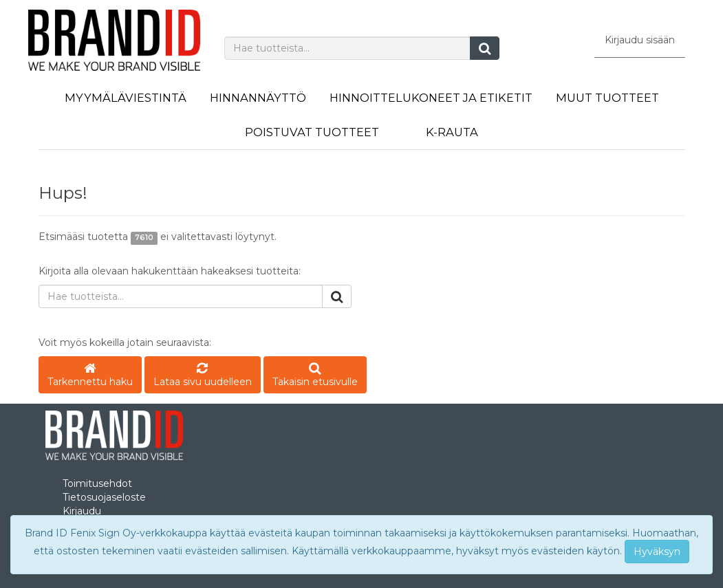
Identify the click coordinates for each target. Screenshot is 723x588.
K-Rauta (452, 132)
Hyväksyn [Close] (657, 552)
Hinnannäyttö (258, 98)
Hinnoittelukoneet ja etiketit (431, 98)
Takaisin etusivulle (315, 376)
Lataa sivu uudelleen (203, 376)
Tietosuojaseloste (104, 497)
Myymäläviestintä (126, 98)
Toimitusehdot (97, 483)
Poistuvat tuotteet (312, 132)
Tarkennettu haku (90, 376)
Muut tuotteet (607, 98)
